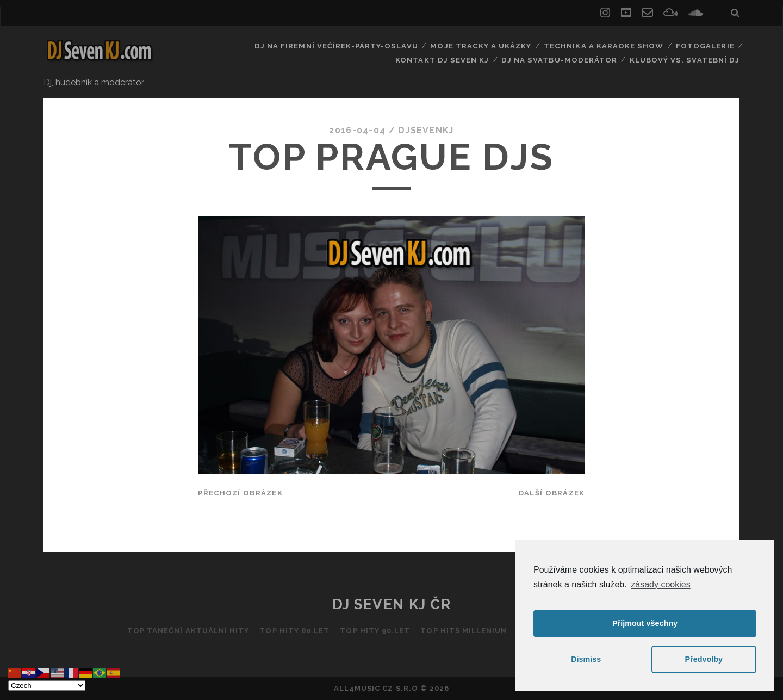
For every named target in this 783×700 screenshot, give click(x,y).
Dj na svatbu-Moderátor (562, 60)
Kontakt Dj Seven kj (446, 60)
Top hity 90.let (375, 631)
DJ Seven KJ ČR (392, 604)
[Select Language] (47, 686)
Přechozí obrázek (240, 493)
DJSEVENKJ (426, 130)
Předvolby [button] (704, 659)
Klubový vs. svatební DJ (685, 60)
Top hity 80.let (294, 631)
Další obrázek (552, 493)
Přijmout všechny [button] (645, 623)
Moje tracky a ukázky (482, 46)
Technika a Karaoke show (604, 46)
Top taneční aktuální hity (187, 631)
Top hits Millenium (464, 631)
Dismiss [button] (586, 659)
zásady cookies (660, 584)
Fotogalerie (705, 46)
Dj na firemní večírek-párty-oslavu (338, 46)
